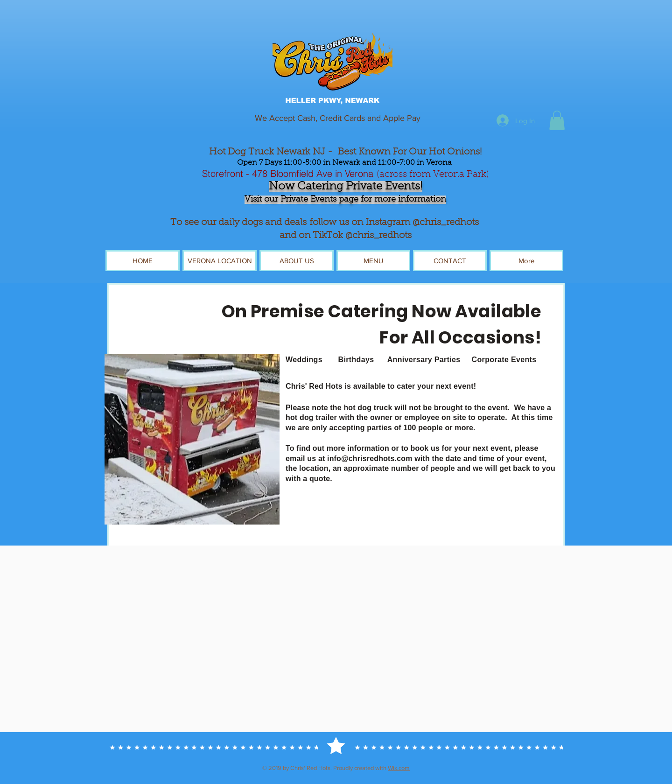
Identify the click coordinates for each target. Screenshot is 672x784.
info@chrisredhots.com (370, 458)
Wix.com (399, 768)
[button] (557, 120)
